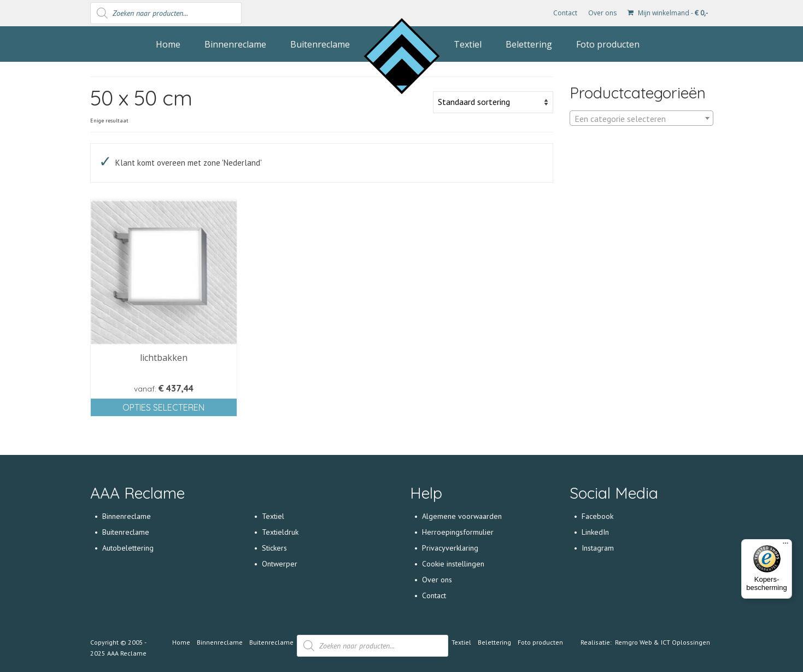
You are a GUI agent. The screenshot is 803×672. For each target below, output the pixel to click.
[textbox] (641, 119)
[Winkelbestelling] (493, 102)
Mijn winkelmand (668, 13)
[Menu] (786, 546)
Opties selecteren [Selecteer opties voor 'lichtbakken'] (163, 407)
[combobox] (641, 118)
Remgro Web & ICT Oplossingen (663, 642)
